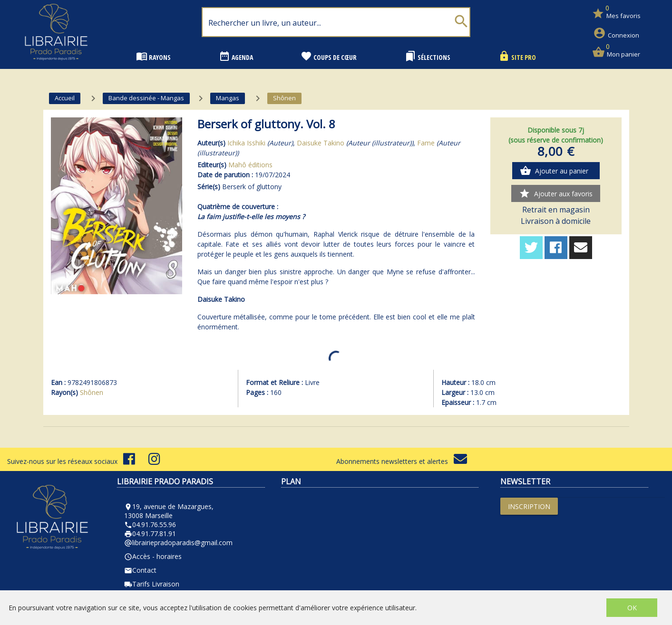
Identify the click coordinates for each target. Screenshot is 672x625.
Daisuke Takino (321, 143)
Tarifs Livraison (152, 584)
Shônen (92, 392)
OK (632, 608)
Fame (426, 143)
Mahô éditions (250, 165)
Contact (140, 570)
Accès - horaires (153, 556)
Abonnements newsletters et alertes (402, 461)
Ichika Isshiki (246, 143)
